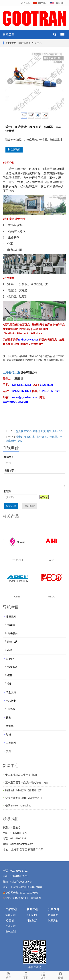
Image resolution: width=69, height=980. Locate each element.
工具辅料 (11, 743)
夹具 (9, 751)
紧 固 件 (11, 659)
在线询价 (14, 150)
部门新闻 (32, 915)
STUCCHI (17, 560)
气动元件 (11, 692)
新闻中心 (32, 909)
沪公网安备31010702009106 (22, 893)
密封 (10, 684)
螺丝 (10, 675)
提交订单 (11, 506)
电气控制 (11, 701)
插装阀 (11, 625)
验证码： (9, 491)
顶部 (60, 975)
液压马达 (12, 642)
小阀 (10, 650)
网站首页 (23, 43)
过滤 (9, 734)
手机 (26, 975)
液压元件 (11, 617)
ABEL (17, 597)
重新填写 (30, 506)
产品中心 (37, 43)
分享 (9, 975)
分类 (43, 975)
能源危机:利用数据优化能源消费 (23, 790)
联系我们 (53, 921)
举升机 (10, 726)
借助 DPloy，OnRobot (18, 806)
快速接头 (12, 633)
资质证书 (53, 915)
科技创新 (32, 921)
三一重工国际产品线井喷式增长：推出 (27, 783)
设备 (9, 718)
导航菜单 (9, 35)
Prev (10, 81)
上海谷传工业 (11, 372)
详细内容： (10, 471)
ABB (52, 560)
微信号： (9, 457)
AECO (52, 597)
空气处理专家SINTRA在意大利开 (24, 798)
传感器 (11, 709)
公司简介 (54, 909)
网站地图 (36, 898)
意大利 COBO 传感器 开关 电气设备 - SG (39, 431)
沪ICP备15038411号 (17, 898)
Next (59, 81)
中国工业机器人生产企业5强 (21, 775)
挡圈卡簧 (12, 667)
